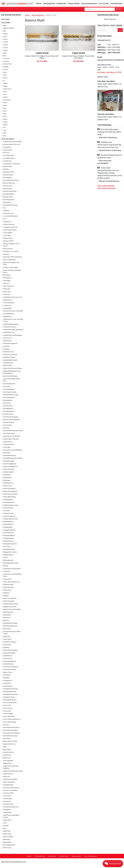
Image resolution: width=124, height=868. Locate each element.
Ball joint (6, 169)
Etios (5, 56)
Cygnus (6, 50)
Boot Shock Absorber (10, 191)
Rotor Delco (7, 629)
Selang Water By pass (10, 700)
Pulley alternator (9, 587)
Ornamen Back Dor (9, 516)
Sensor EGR (7, 705)
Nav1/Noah (7, 100)
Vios (5, 127)
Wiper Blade (7, 842)
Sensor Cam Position (10, 703)
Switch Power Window (10, 779)
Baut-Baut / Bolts (9, 172)
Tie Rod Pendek (8, 804)
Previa (5, 105)
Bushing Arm (7, 202)
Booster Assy (8, 186)
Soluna (5, 122)
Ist (4, 80)
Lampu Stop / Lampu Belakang (13, 450)
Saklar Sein (7, 636)
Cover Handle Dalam (10, 230)
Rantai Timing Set (9, 601)
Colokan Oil (7, 222)
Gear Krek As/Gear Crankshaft (13, 311)
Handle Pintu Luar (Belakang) (12, 335)
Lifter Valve (7, 453)
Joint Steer (7, 346)
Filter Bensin (7, 278)
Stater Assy (7, 758)
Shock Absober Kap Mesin (11, 727)
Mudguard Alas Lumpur (11, 505)
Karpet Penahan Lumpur (11, 395)
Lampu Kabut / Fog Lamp (11, 439)
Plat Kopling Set (8, 560)
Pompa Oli (6, 571)
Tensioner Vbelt (8, 793)
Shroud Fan (7, 738)
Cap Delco (6, 211)
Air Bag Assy (7, 147)
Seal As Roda (7, 639)
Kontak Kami (116, 3)
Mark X (5, 97)
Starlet (5, 125)
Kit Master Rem (8, 414)
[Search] (100, 9)
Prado (5, 103)
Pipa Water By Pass (9, 549)
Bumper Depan (8, 197)
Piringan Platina (8, 555)
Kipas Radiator (8, 400)
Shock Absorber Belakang (11, 733)
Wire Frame (7, 848)
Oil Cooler (6, 511)
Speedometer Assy (9, 744)
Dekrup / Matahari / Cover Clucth (11, 245)
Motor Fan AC (8, 486)
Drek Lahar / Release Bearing (12, 257)
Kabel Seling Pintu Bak (10, 360)
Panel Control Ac (9, 533)
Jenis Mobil (6, 22)
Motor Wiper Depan (10, 497)
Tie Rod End (7, 801)
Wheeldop (7, 839)
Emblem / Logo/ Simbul (10, 267)
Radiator (6, 596)
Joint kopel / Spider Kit (10, 343)
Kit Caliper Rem (8, 406)
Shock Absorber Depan (10, 736)
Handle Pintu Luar (9, 332)
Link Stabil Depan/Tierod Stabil (13, 458)
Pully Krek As (7, 590)
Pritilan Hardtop (8, 584)
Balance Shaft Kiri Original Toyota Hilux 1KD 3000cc (42, 57)
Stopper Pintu (7, 763)
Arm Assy (6, 153)
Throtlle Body (8, 799)
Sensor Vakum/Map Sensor (12, 719)
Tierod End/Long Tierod (11, 807)
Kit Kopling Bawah (9, 411)
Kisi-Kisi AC (7, 403)
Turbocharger (8, 812)
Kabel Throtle (8, 365)
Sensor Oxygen (8, 714)
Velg (5, 828)
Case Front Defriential (10, 216)
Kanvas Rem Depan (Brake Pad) (12, 380)
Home (39, 3)
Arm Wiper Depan (9, 158)
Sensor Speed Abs (9, 716)
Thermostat (7, 796)
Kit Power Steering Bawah (11, 419)
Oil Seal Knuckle (8, 513)
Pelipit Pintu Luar (9, 541)
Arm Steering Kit (8, 155)
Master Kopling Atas (10, 464)
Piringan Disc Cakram (10, 552)
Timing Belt (7, 810)
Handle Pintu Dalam (10, 327)
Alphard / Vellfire (9, 28)
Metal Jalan (7, 480)
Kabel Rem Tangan (9, 357)
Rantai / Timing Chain (10, 598)
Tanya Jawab (74, 3)
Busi (5, 208)
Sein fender (7, 675)
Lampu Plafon (8, 442)
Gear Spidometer (9, 314)
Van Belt (6, 826)
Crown (5, 47)
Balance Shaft (8, 166)
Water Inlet (7, 831)
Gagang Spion (7, 308)
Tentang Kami (49, 3)
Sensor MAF (7, 711)
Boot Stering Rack (9, 194)
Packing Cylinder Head (10, 519)
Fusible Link (7, 305)
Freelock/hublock (9, 303)
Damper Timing (8, 241)
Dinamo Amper (8, 249)
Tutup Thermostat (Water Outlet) (11, 816)
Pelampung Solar (9, 538)
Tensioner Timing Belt (10, 790)
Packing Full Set (8, 524)
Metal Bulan (7, 475)
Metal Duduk (7, 477)
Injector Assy (7, 338)
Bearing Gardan (8, 175)
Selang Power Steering (10, 689)
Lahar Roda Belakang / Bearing (13, 430)
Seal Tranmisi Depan (10, 669)
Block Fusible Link (9, 183)
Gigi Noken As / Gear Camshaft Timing (13, 320)
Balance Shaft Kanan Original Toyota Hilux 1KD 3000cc (78, 57)
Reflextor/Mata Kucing (10, 604)
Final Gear (6, 294)
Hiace (5, 72)
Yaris (5, 136)
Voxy (5, 130)
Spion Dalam (7, 749)
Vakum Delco (7, 820)
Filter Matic (7, 281)
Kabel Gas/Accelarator (10, 354)
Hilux (5, 75)
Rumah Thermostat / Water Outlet (12, 633)
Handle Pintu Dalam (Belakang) (13, 330)
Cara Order (104, 3)
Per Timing (7, 546)
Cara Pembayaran (89, 3)
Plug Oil (6, 566)
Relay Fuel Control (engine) (12, 609)
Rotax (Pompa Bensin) (10, 626)
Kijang (5, 83)
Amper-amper (8, 150)
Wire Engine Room (9, 845)
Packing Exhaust (8, 522)
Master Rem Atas (9, 469)
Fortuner (6, 61)
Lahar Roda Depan (9, 433)
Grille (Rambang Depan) (11, 324)
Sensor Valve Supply (10, 722)
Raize (5, 111)
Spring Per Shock (8, 752)
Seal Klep (6, 647)
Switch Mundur (8, 774)
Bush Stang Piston (9, 200)
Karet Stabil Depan (9, 389)
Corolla (6, 42)
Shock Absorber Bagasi (10, 730)
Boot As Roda (7, 189)
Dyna (5, 53)
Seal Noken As (8, 656)
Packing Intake (8, 527)
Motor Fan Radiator (9, 488)
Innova (5, 78)
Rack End (6, 593)
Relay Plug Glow (8, 612)
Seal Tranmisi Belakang (11, 667)
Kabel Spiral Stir (8, 363)
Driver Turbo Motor (9, 260)
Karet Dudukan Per (9, 384)
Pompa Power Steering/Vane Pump (12, 575)
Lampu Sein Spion (9, 444)
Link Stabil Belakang (9, 455)
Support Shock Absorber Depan (13, 771)
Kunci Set (6, 428)
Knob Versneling (8, 422)
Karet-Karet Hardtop (10, 392)
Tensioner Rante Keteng (11, 788)
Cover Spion (7, 235)
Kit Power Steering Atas (11, 417)
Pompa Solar (7, 579)
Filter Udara (7, 292)
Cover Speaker (8, 233)
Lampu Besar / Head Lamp (12, 436)
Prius (5, 108)
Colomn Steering (9, 224)
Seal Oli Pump (8, 658)
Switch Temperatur (9, 782)
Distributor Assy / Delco (11, 251)
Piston (5, 557)
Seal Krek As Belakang (10, 650)
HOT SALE (5, 19)
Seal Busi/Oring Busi (10, 642)
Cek (120, 30)
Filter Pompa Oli (8, 286)
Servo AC (6, 725)
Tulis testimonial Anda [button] (106, 185)
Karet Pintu (7, 386)
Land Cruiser (7, 89)
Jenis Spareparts (8, 139)
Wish (5, 133)
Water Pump (7, 834)
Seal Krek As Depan (9, 653)
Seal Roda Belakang (9, 661)
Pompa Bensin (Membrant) (12, 569)
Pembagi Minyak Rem (10, 544)
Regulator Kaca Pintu (10, 607)
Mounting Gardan (9, 502)
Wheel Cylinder (8, 837)
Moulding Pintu (8, 500)
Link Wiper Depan (9, 461)
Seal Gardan (7, 645)
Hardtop (6, 67)
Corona (6, 45)
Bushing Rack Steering (10, 205)
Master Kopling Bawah (10, 466)
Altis (5, 31)
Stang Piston (7, 755)
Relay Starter (7, 615)
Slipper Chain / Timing (10, 741)
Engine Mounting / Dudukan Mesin (12, 271)
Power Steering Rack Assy (11, 582)
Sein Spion (6, 678)
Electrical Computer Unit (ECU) (11, 263)
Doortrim (6, 254)
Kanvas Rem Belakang (10, 376)
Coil (4, 219)
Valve (5, 823)
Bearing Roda (7, 177)
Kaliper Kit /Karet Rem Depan (12, 368)
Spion (5, 747)
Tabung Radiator (8, 785)
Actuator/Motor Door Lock (12, 144)
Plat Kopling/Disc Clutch (11, 563)
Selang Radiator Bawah (10, 694)
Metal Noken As (8, 483)
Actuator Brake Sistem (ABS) (12, 142)
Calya (5, 36)
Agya (5, 25)
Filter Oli (6, 283)
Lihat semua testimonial (106, 188)
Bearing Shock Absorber (11, 180)
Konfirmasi (61, 3)
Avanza (6, 34)
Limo (5, 94)
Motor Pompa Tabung (10, 491)
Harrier (6, 69)
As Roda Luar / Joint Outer (12, 164)
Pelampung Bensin (9, 535)
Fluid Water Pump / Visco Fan (13, 297)
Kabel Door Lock (8, 352)
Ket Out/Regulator (9, 397)
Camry (5, 39)
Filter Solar (7, 289)
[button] (113, 864)
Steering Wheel (8, 761)
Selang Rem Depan (9, 697)
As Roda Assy (7, 161)
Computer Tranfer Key (10, 227)
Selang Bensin (8, 680)
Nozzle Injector (8, 508)
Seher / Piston (8, 672)
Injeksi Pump (7, 341)
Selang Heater (8, 686)
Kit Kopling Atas (8, 408)
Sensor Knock (8, 708)
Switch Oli (6, 777)
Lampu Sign (7, 447)
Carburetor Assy (8, 213)
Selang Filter (7, 683)
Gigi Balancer (7, 316)
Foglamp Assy (8, 300)
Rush (5, 116)
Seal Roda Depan (8, 664)
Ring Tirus (6, 620)
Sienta (5, 119)
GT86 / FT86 (7, 64)
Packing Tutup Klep (9, 530)
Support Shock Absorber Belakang (11, 767)
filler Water (7, 275)
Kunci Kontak (7, 425)
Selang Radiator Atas (10, 691)
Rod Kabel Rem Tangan (10, 623)
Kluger (5, 86)
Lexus (5, 91)
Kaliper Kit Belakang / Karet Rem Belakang (12, 372)
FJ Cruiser (6, 58)
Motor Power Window (10, 494)
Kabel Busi (7, 349)
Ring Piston (7, 618)
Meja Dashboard (8, 472)
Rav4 (5, 114)
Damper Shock (8, 238)
